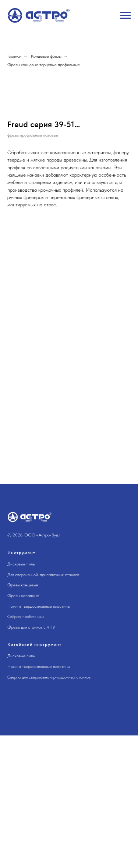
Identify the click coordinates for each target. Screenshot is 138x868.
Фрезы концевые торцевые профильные (44, 65)
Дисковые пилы (21, 697)
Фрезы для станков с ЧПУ (31, 759)
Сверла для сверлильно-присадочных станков (49, 809)
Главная (14, 56)
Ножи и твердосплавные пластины (39, 738)
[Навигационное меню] (125, 15)
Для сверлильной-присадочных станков (43, 707)
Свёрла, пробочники (26, 749)
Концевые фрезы (46, 56)
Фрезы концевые (23, 717)
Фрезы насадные (23, 728)
